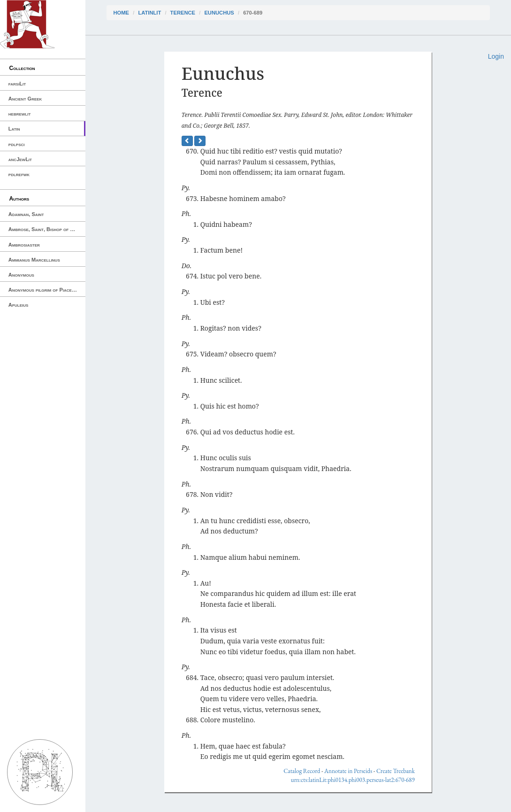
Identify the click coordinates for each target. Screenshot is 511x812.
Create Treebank (396, 771)
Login (496, 56)
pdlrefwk (19, 174)
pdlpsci (17, 144)
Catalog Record (302, 771)
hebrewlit (20, 114)
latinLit (149, 13)
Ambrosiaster (24, 245)
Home (122, 13)
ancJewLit (20, 159)
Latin (14, 129)
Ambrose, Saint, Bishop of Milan (46, 229)
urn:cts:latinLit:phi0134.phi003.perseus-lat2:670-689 (353, 780)
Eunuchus (219, 13)
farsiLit (17, 84)
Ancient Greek (25, 99)
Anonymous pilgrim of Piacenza (44, 290)
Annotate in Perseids (348, 771)
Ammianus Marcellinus (34, 260)
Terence (183, 13)
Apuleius (19, 305)
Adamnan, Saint (26, 214)
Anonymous (21, 275)
